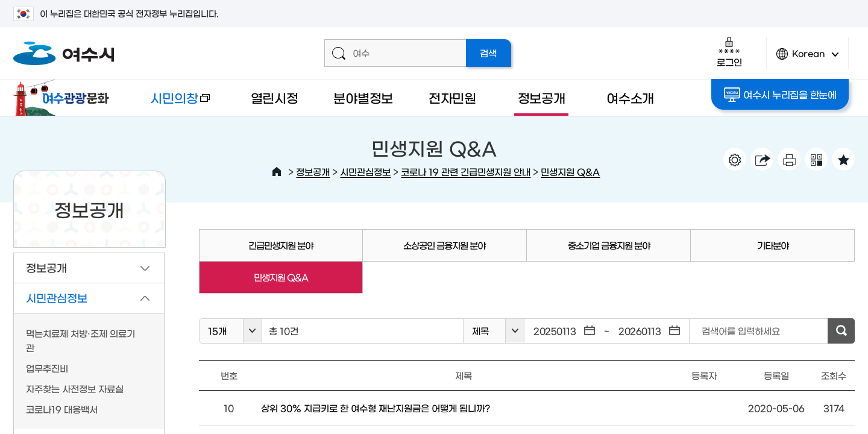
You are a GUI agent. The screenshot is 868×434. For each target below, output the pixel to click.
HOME (277, 172)
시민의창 (171, 103)
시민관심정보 (365, 171)
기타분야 (773, 245)
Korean (808, 59)
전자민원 (452, 97)
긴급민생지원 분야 (281, 245)
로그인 (729, 52)
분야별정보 (363, 97)
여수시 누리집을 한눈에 (780, 95)
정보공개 (542, 97)
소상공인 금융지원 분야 (444, 245)
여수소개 (630, 97)
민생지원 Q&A (570, 171)
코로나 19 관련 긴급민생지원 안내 (466, 171)
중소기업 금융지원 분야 (609, 245)
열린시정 (275, 97)
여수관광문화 (64, 98)
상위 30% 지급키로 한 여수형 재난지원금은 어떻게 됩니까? (376, 408)
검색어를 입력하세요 (741, 331)
